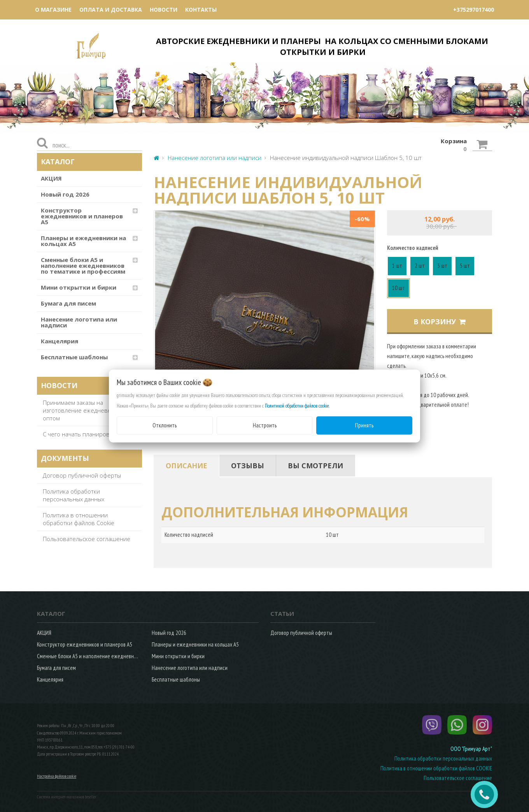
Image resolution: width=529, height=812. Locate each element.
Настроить (265, 425)
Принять (364, 425)
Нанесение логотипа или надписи (79, 322)
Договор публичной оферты (82, 475)
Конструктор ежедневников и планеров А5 (82, 216)
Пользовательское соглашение (87, 539)
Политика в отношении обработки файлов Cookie (79, 519)
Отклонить (165, 425)
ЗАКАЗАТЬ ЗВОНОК (487, 794)
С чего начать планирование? (84, 434)
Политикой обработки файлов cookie (297, 406)
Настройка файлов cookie (57, 776)
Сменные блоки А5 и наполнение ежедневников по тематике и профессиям (83, 265)
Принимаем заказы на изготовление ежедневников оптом (84, 410)
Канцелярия (60, 341)
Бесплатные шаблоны (74, 357)
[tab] (187, 466)
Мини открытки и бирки (79, 287)
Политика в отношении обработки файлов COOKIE (436, 768)
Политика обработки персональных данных (74, 495)
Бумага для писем (68, 303)
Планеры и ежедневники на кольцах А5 (83, 241)
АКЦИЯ (51, 178)
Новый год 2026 (65, 194)
